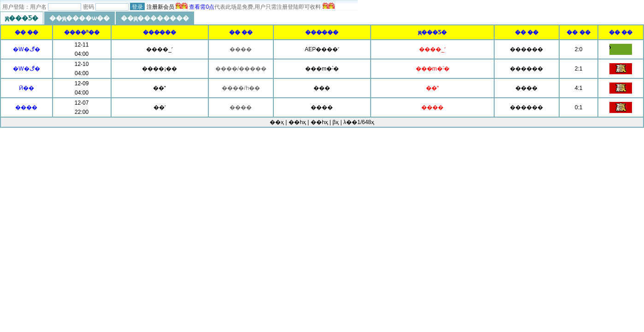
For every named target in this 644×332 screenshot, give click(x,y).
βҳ (336, 122)
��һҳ (319, 122)
